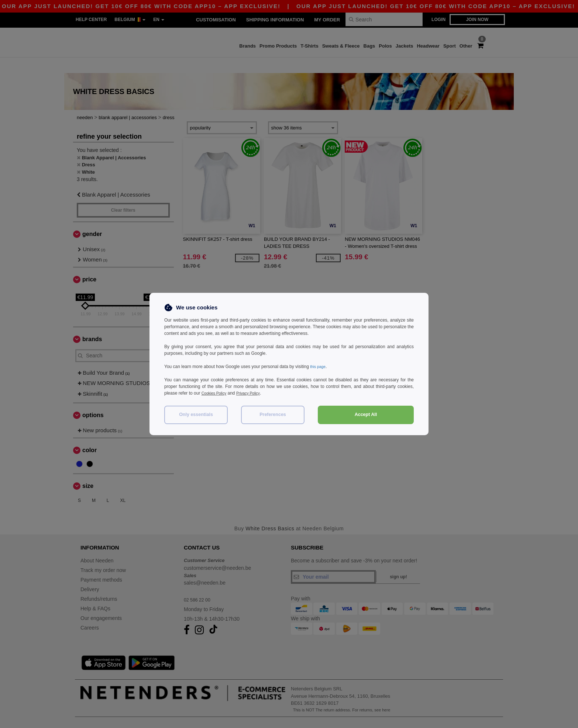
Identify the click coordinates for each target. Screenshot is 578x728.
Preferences (273, 415)
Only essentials (196, 415)
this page (319, 367)
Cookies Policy (216, 393)
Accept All (366, 415)
